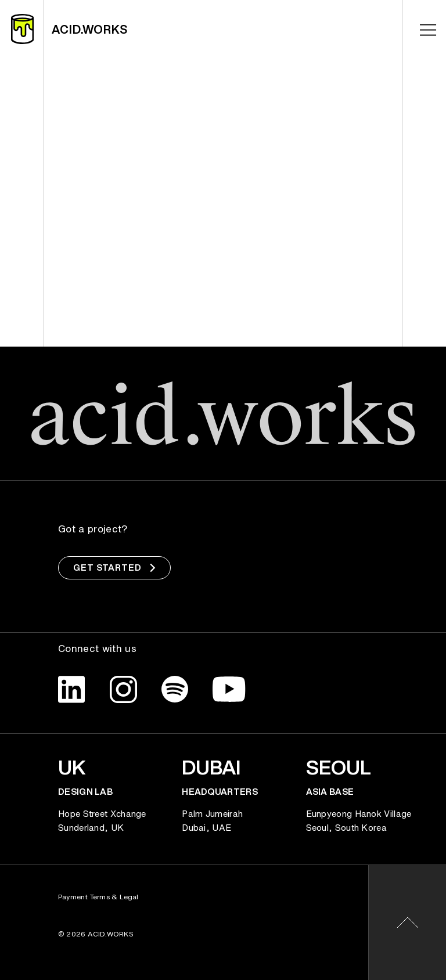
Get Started (114, 568)
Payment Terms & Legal (98, 897)
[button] (407, 923)
